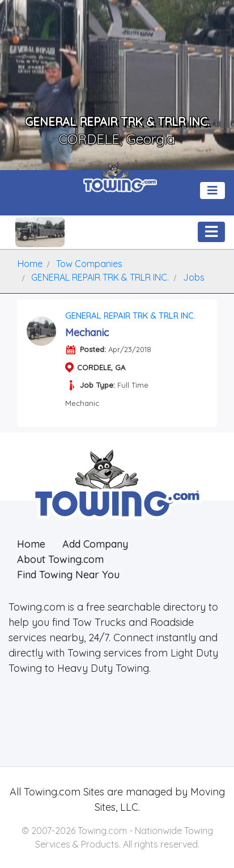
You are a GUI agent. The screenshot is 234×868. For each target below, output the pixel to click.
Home (31, 544)
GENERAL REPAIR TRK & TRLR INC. (130, 316)
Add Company (95, 544)
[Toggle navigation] (212, 190)
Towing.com (51, 792)
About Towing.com (60, 559)
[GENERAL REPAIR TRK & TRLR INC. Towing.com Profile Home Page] (40, 232)
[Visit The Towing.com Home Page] (120, 181)
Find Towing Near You (68, 575)
